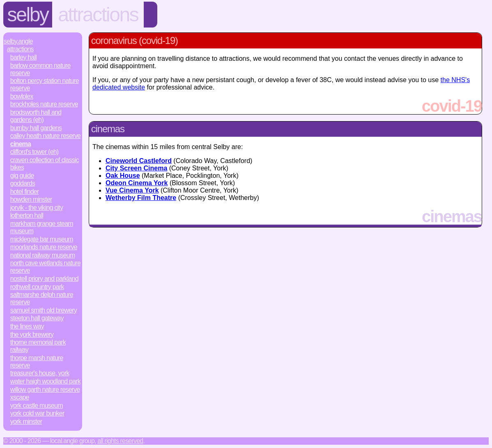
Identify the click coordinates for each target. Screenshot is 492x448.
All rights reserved (120, 441)
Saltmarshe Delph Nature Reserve (42, 298)
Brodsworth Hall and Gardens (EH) (36, 116)
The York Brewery (32, 334)
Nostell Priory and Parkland (44, 279)
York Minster (26, 422)
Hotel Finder (25, 192)
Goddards (23, 183)
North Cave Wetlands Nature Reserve (45, 267)
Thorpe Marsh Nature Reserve (37, 362)
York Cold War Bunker (37, 413)
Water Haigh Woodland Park (45, 381)
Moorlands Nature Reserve (44, 247)
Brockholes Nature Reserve (44, 104)
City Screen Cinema (136, 168)
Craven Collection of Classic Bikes (45, 164)
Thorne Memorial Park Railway (38, 346)
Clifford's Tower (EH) (34, 152)
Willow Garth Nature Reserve (45, 389)
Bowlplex (22, 96)
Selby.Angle (18, 41)
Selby (28, 15)
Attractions (98, 15)
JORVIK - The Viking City (37, 208)
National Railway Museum (43, 255)
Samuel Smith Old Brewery (44, 310)
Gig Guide (22, 176)
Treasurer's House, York (40, 373)
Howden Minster (31, 199)
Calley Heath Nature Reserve (45, 136)
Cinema (21, 144)
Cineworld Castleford (139, 161)
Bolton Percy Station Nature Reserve (45, 84)
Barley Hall (23, 57)
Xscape (20, 397)
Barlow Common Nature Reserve (40, 69)
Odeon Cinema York (137, 183)
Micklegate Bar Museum (42, 239)
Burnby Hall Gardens (36, 128)
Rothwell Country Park (37, 287)
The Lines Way (27, 326)
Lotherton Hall (27, 215)
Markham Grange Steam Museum (42, 227)
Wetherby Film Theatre (141, 198)
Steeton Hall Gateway (37, 318)
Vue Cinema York (132, 190)
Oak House (123, 176)
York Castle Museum (37, 405)
